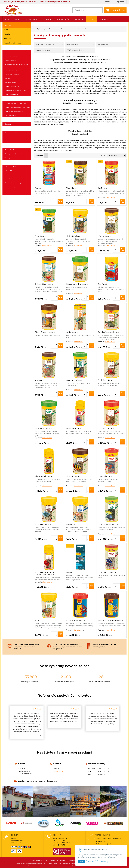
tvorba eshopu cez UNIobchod (57, 861)
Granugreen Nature (75, 380)
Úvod (8, 19)
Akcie (6, 30)
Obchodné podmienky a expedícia (109, 839)
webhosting (73, 861)
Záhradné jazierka (10, 82)
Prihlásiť (107, 2)
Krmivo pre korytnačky (12, 74)
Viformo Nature (104, 236)
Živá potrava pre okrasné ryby (14, 111)
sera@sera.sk (58, 771)
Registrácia (120, 2)
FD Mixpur (71, 524)
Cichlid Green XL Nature (108, 524)
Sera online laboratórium (13, 86)
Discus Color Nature (106, 428)
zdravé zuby (9, 175)
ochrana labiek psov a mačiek (14, 171)
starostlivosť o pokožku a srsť (14, 179)
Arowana (39, 188)
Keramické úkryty (10, 141)
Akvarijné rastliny (10, 150)
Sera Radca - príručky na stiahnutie (16, 90)
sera (17, 48)
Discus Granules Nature (45, 332)
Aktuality (79, 19)
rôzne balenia (110, 198)
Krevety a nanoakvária (12, 56)
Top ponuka (8, 39)
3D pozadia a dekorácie (17, 129)
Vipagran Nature (42, 380)
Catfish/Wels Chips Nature (108, 332)
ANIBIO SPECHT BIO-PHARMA (17, 162)
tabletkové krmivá (73, 44)
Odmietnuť (102, 862)
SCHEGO (17, 197)
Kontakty (104, 19)
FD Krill (38, 620)
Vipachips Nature (73, 476)
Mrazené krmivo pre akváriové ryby (16, 103)
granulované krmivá (43, 50)
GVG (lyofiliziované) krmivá (76, 50)
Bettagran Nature (74, 428)
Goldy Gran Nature (106, 380)
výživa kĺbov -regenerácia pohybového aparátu (17, 188)
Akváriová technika (11, 70)
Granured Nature (105, 476)
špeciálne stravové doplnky (13, 183)
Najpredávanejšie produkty (14, 43)
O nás (18, 19)
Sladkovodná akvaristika (12, 52)
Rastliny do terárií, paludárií (13, 154)
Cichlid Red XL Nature (107, 572)
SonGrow (17, 145)
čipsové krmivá (103, 44)
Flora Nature (40, 236)
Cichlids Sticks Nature (44, 284)
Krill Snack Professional (76, 620)
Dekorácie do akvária (11, 133)
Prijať (82, 862)
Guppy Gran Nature (43, 428)
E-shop (92, 19)
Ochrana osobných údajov (106, 844)
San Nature (102, 188)
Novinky (7, 34)
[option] (27, 722)
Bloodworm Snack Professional (111, 620)
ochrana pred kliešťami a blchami (15, 167)
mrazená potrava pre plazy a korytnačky (17, 107)
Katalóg (47, 19)
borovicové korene (10, 115)
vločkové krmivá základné (45, 44)
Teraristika (8, 78)
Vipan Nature (72, 188)
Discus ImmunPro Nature (77, 284)
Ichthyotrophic (17, 99)
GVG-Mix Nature (73, 236)
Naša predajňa (63, 19)
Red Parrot (102, 284)
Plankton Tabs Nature (44, 476)
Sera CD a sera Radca (11, 94)
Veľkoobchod (32, 19)
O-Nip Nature (72, 332)
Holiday (69, 572)
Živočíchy (8, 124)
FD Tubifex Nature (43, 524)
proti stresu (8, 193)
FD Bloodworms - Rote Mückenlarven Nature (44, 573)
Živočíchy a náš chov (17, 120)
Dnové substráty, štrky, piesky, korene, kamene (17, 65)
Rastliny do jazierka (11, 158)
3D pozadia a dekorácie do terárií (15, 137)
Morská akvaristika (11, 60)
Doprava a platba (102, 841)
